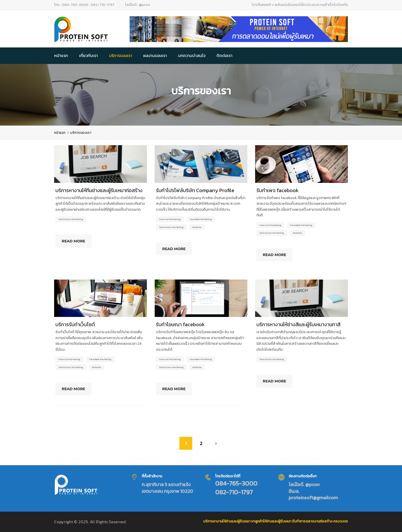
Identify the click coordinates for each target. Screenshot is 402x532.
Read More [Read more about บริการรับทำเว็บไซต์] (77, 389)
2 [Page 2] (201, 443)
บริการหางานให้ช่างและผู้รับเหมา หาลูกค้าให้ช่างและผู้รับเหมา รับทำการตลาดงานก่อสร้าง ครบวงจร (275, 521)
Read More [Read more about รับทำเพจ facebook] (278, 255)
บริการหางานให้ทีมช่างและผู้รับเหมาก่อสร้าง (99, 190)
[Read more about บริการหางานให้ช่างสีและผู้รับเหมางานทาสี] (301, 298)
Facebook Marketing (201, 219)
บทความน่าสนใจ (192, 55)
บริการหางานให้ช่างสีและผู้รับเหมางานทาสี (298, 324)
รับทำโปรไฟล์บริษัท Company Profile (195, 190)
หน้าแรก (61, 55)
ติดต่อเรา (224, 55)
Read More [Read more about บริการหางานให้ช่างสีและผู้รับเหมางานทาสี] (278, 381)
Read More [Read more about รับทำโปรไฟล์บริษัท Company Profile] (177, 249)
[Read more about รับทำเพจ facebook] (301, 164)
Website (197, 227)
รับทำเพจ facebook (278, 190)
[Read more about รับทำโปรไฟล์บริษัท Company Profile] (201, 164)
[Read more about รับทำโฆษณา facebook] (201, 298)
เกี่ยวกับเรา (89, 55)
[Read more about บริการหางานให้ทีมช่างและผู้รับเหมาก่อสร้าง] (100, 164)
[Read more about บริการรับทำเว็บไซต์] (100, 298)
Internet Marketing (170, 219)
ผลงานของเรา (155, 55)
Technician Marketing (71, 219)
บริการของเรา (121, 55)
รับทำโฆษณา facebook (180, 324)
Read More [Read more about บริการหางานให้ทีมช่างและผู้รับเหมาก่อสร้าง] (77, 241)
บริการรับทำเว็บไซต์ (75, 324)
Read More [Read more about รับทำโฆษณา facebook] (177, 389)
